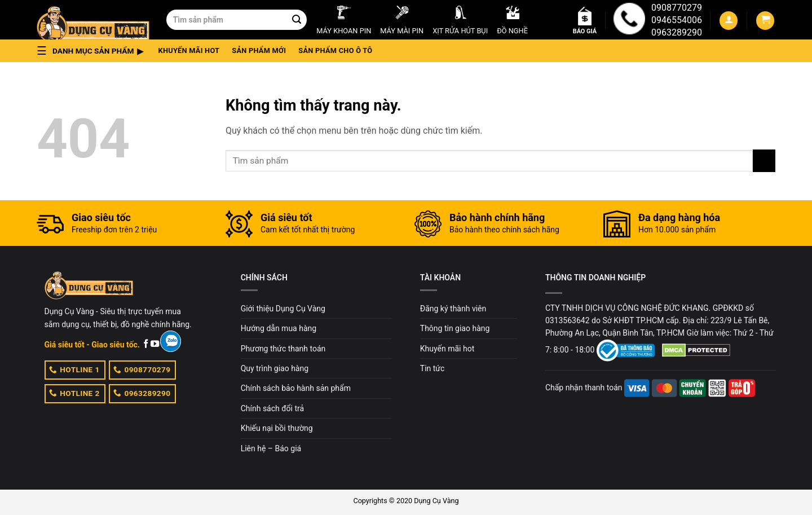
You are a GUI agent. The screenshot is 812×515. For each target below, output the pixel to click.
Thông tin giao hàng (455, 328)
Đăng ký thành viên (453, 309)
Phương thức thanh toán (283, 349)
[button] (93, 51)
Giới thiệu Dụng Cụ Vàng (283, 309)
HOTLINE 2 (74, 393)
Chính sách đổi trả (272, 408)
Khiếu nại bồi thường (277, 428)
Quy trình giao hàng (275, 368)
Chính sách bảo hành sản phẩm (296, 388)
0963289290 (677, 32)
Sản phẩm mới (259, 50)
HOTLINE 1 (74, 369)
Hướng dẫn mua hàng (279, 328)
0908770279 (677, 8)
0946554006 (677, 20)
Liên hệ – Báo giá (271, 448)
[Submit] (297, 20)
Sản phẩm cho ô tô (335, 50)
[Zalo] (171, 341)
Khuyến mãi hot (189, 50)
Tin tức (433, 368)
